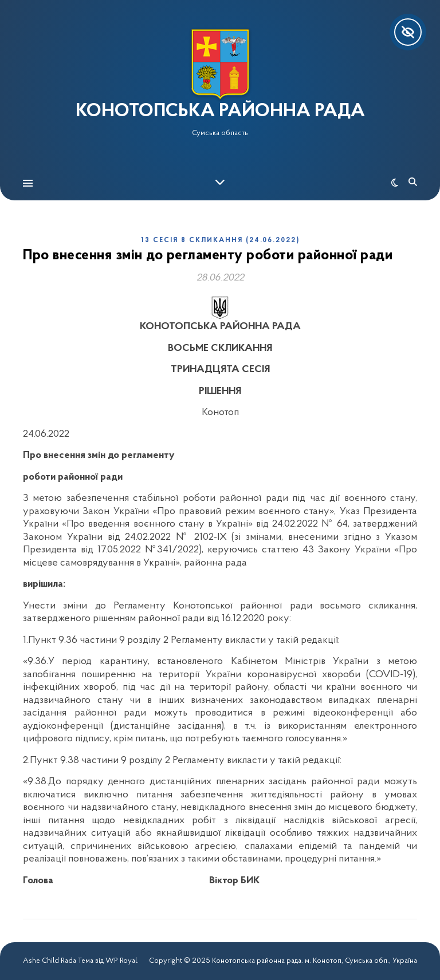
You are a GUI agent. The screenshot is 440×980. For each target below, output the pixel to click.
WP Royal (121, 961)
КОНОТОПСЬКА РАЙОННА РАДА (220, 112)
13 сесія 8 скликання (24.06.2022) (220, 240)
